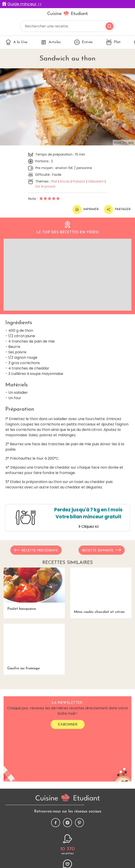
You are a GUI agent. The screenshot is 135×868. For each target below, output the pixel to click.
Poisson (79, 181)
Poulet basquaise (34, 589)
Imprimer (85, 209)
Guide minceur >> (25, 4)
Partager (117, 209)
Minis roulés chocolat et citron (101, 591)
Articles (51, 42)
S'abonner (68, 724)
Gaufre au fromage (34, 647)
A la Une (17, 42)
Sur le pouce (45, 186)
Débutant (96, 181)
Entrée (83, 42)
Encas (65, 181)
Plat (113, 42)
